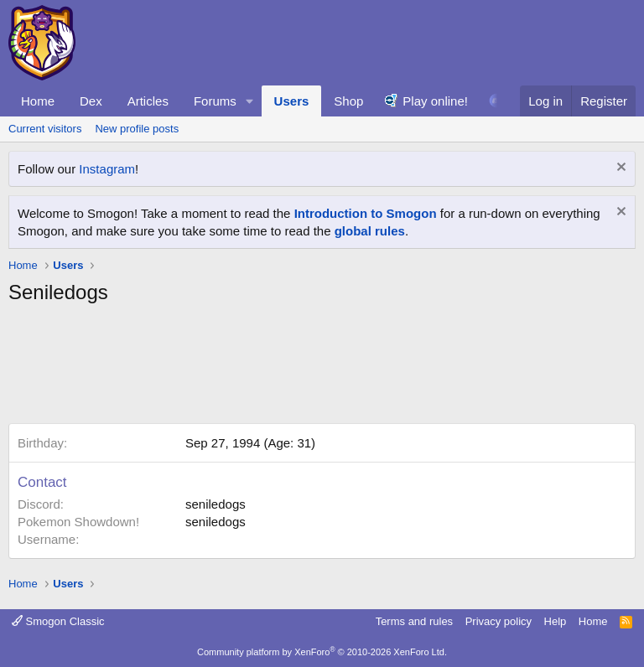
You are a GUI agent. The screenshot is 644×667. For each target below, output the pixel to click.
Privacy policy (499, 621)
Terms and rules (414, 621)
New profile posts (137, 129)
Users (292, 101)
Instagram (107, 169)
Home (38, 101)
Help (556, 621)
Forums (215, 101)
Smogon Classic (58, 621)
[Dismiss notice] (619, 169)
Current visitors (45, 129)
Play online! (435, 101)
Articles (148, 101)
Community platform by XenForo (322, 652)
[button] (250, 101)
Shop (348, 101)
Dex (91, 101)
